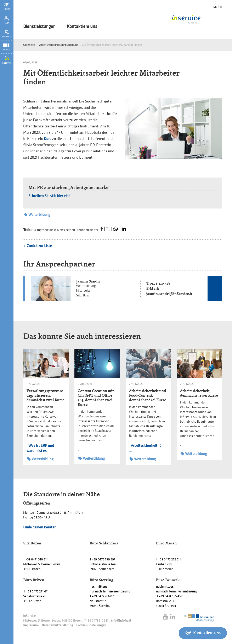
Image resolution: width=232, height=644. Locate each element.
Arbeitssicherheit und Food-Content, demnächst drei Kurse (148, 395)
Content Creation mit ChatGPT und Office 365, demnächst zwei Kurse (96, 398)
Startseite (29, 45)
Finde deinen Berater (39, 527)
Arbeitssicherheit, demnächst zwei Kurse (199, 393)
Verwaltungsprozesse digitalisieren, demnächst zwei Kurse (46, 395)
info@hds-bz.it (121, 621)
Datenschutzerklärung (57, 625)
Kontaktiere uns (82, 27)
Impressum (31, 625)
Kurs (48, 139)
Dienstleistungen (39, 27)
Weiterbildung (37, 215)
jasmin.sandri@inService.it (169, 294)
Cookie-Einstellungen (91, 625)
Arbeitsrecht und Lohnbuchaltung (59, 45)
